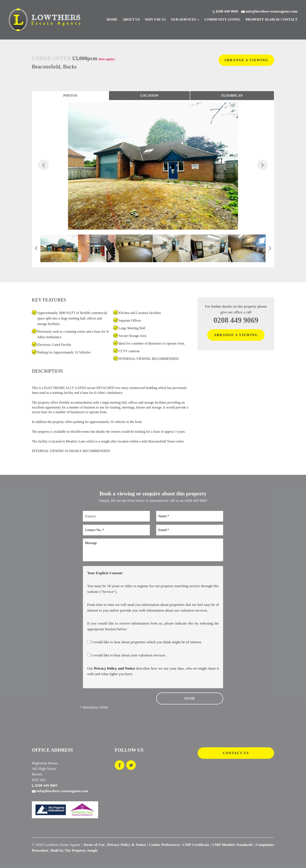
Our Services (185, 19)
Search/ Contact (271, 19)
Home (112, 19)
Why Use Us (155, 19)
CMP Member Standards (232, 845)
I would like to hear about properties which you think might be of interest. (144, 642)
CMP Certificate (196, 845)
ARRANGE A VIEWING (246, 60)
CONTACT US (236, 753)
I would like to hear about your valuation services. (127, 655)
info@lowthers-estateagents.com (60, 791)
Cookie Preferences (164, 845)
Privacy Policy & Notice (127, 845)
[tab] (70, 96)
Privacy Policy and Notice (114, 668)
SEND (190, 698)
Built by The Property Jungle (74, 850)
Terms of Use (94, 845)
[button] (44, 165)
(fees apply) (107, 59)
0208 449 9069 (236, 320)
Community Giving (222, 19)
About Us (131, 19)
